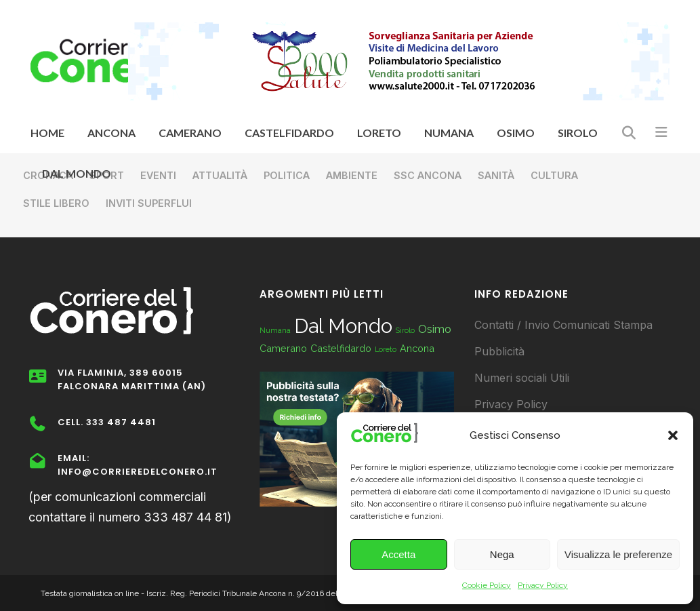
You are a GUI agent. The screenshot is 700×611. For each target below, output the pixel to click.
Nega (502, 554)
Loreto (386, 349)
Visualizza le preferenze (618, 554)
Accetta (398, 554)
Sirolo (405, 330)
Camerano (283, 348)
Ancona (417, 348)
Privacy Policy (543, 585)
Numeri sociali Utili (522, 378)
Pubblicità (499, 351)
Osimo (435, 329)
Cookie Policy (487, 585)
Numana (275, 330)
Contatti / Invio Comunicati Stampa (563, 325)
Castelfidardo (341, 348)
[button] (673, 435)
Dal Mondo (343, 326)
